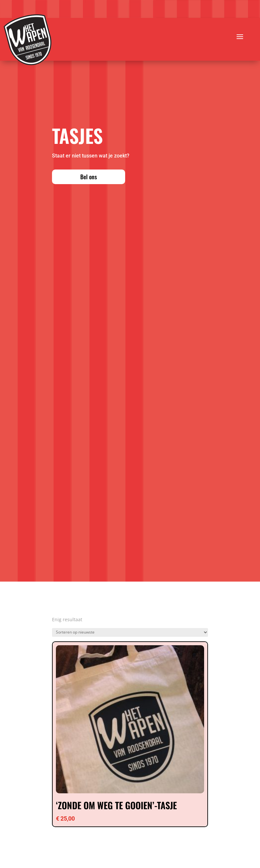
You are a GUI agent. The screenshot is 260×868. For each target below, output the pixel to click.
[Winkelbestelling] (130, 632)
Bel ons (89, 177)
